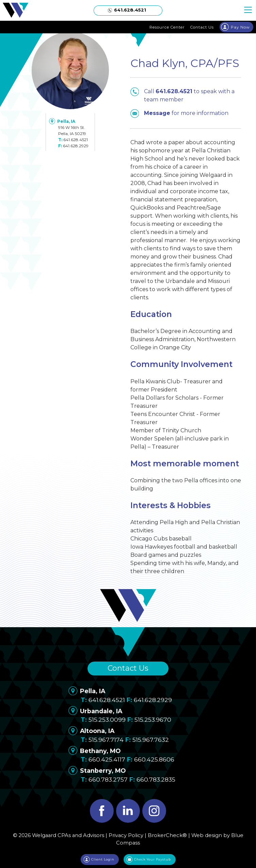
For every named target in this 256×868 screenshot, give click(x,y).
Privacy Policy (126, 835)
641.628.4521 (76, 140)
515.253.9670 (153, 720)
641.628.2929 (76, 146)
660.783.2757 (108, 779)
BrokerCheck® (167, 835)
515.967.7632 (151, 740)
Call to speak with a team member (182, 95)
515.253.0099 (107, 720)
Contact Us (128, 668)
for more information (179, 113)
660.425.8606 (154, 759)
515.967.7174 (106, 740)
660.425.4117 (107, 759)
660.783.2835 (156, 779)
